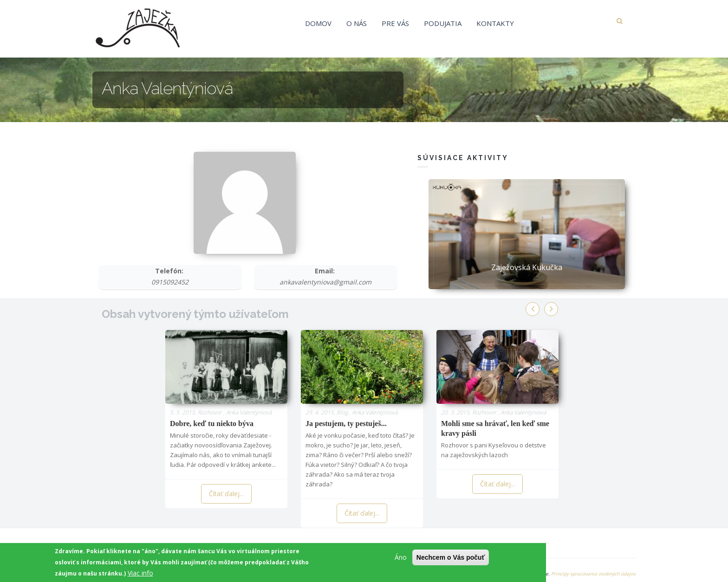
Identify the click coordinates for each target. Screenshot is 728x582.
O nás (357, 23)
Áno (401, 559)
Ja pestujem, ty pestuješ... (346, 424)
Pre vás (395, 23)
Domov (318, 23)
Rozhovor (210, 412)
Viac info (140, 575)
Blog (342, 412)
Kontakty (495, 23)
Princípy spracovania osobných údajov (593, 574)
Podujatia (443, 23)
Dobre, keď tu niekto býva (212, 424)
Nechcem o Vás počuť (451, 559)
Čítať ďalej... (226, 494)
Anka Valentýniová (249, 412)
